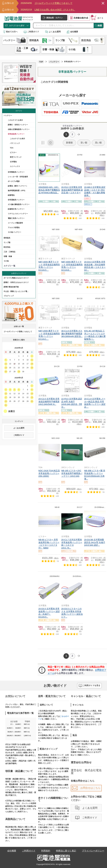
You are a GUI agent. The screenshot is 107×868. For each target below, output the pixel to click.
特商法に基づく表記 (66, 851)
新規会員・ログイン (53, 18)
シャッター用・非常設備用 (18, 177)
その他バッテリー (14, 232)
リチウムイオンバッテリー (18, 214)
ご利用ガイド (31, 32)
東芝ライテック (16, 157)
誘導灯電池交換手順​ (11, 287)
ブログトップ (9, 296)
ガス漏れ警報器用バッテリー (19, 204)
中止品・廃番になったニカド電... (16, 291)
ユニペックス (15, 166)
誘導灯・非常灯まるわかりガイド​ (16, 282)
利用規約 (46, 851)
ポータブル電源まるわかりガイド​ (16, 278)
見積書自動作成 (79, 18)
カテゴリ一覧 (9, 266)
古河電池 (13, 162)
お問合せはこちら (86, 788)
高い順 (98, 143)
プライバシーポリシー (93, 851)
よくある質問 (53, 32)
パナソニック (15, 143)
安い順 (84, 143)
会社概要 (72, 32)
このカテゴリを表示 (15, 120)
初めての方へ (11, 32)
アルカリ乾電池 (14, 228)
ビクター (13, 152)
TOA (12, 148)
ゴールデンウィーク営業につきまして (18, 332)
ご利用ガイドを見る (89, 686)
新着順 (69, 143)
